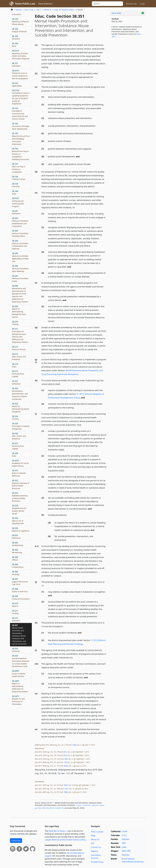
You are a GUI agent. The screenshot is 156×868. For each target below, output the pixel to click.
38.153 (20, 114)
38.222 (20, 394)
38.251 (19, 473)
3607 (65, 785)
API (93, 843)
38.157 (19, 168)
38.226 (19, 436)
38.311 (15, 612)
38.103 (20, 22)
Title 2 (38, 10)
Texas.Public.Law (25, 4)
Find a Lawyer (97, 832)
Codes (125, 831)
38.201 (16, 212)
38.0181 (18, 202)
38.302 (18, 544)
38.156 (21, 154)
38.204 (20, 245)
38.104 (19, 30)
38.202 (20, 222)
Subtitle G (47, 10)
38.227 (18, 446)
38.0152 (21, 97)
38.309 (21, 597)
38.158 (19, 178)
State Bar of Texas (57, 831)
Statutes (19, 10)
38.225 (21, 426)
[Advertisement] (128, 80)
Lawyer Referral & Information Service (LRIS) (65, 840)
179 (65, 762)
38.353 (21, 661)
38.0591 (19, 674)
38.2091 (20, 686)
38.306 (16, 573)
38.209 (19, 312)
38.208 (20, 294)
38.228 (15, 454)
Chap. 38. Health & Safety (64, 10)
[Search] (107, 4)
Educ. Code (29, 10)
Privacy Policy (97, 862)
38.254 (19, 509)
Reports (95, 851)
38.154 (21, 126)
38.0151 (20, 74)
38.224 (15, 418)
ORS (129, 851)
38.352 (16, 650)
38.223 (20, 407)
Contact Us (96, 847)
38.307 (20, 582)
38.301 (16, 537)
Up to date (116, 13)
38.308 (20, 590)
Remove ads (131, 4)
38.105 (16, 37)
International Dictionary (133, 862)
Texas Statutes (45, 4)
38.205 (20, 257)
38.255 (18, 521)
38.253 (20, 497)
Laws (124, 847)
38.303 (17, 551)
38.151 (16, 65)
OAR (124, 851)
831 (65, 752)
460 (66, 759)
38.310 (15, 605)
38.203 (20, 233)
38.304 (15, 558)
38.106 (15, 45)
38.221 (16, 382)
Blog (93, 836)
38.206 (20, 268)
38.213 (19, 357)
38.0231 (20, 463)
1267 (66, 789)
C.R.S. (124, 835)
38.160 (15, 192)
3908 (65, 792)
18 (58, 773)
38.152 (17, 84)
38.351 (19, 634)
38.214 (15, 365)
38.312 (16, 619)
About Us (95, 839)
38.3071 (18, 700)
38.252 (21, 484)
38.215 (18, 374)
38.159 (16, 185)
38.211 (20, 335)
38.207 (20, 278)
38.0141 (21, 55)
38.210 (15, 323)
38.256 (21, 529)
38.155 (21, 139)
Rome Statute (128, 859)
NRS (124, 843)
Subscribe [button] (16, 841)
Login (142, 4)
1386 (74, 745)
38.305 (18, 566)
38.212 (19, 348)
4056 (65, 766)
